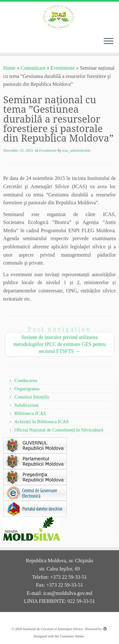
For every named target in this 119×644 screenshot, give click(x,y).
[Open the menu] (109, 41)
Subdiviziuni (26, 405)
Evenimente (63, 68)
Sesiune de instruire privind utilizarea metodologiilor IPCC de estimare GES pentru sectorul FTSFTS (60, 344)
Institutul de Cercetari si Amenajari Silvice (53, 629)
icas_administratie (76, 150)
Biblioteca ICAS (30, 413)
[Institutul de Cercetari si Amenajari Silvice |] (60, 17)
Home (9, 68)
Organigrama (27, 389)
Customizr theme (72, 636)
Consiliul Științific (32, 397)
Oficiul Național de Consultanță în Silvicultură (59, 430)
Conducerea (26, 380)
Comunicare (33, 68)
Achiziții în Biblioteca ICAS (41, 422)
